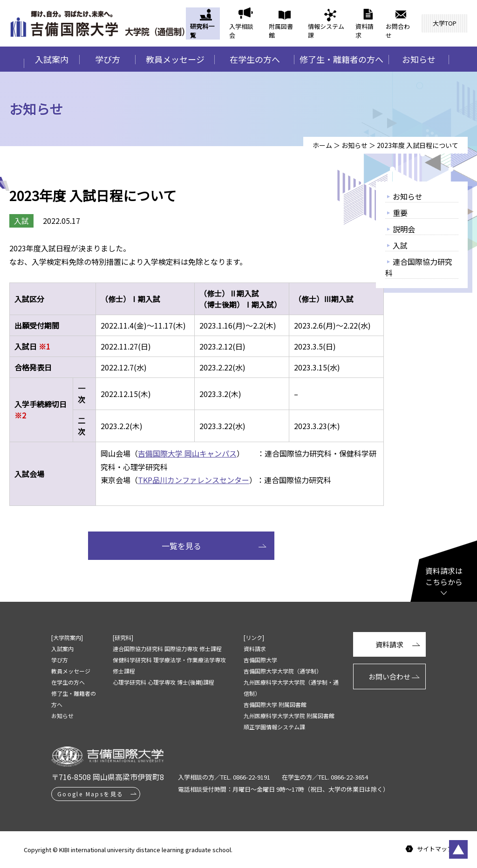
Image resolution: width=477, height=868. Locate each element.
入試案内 (52, 59)
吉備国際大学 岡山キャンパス (187, 453)
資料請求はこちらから (444, 576)
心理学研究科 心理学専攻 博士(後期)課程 (164, 682)
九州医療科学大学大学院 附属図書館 (289, 716)
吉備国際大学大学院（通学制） (283, 671)
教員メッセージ (175, 59)
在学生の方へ (255, 59)
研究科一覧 (202, 31)
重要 (400, 213)
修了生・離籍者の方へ (341, 59)
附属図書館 (281, 31)
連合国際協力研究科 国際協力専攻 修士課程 (167, 649)
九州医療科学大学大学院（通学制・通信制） (291, 688)
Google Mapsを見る (91, 794)
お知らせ (419, 59)
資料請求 (365, 31)
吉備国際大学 (260, 660)
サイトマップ (435, 849)
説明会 (404, 229)
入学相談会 (241, 31)
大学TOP (445, 23)
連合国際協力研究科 (419, 267)
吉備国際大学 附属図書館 (275, 704)
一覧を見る (181, 546)
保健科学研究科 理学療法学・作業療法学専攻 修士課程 (169, 665)
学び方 (108, 59)
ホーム (322, 145)
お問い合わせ (389, 676)
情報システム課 (326, 31)
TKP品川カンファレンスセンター (194, 480)
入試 (400, 245)
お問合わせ (398, 31)
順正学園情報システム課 (274, 727)
